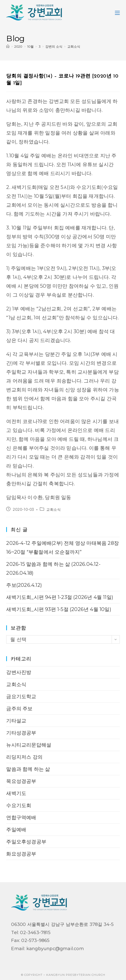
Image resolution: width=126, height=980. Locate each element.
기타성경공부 (21, 733)
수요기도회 (19, 805)
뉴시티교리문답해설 (29, 745)
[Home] (8, 46)
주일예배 (16, 830)
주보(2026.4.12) (24, 585)
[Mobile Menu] (117, 12)
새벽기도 (16, 793)
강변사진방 (19, 672)
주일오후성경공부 (26, 842)
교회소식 (74, 46)
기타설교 (16, 721)
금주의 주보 (19, 709)
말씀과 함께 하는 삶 (28, 769)
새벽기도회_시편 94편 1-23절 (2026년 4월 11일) (60, 597)
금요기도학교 (21, 696)
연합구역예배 (21, 817)
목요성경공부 (21, 781)
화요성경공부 (21, 854)
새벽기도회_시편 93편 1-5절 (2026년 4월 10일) (59, 609)
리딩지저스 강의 (24, 757)
